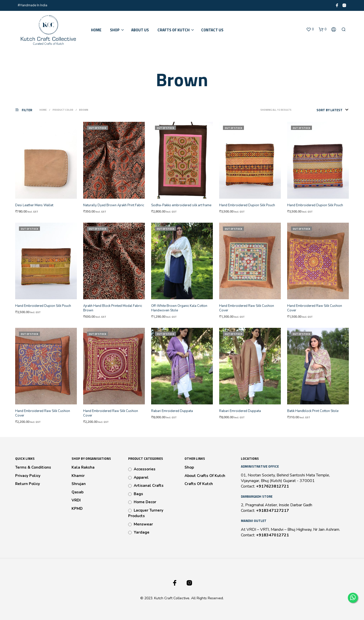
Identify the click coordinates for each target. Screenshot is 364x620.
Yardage (142, 532)
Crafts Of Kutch (199, 484)
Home (96, 30)
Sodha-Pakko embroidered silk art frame (181, 205)
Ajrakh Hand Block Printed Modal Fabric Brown (113, 308)
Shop (115, 30)
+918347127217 (272, 511)
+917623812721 (272, 486)
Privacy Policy (28, 476)
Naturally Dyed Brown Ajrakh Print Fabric (114, 205)
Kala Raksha (83, 467)
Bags (138, 494)
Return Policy (28, 484)
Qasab (77, 492)
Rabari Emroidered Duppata (172, 411)
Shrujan (79, 484)
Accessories (145, 469)
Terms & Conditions (33, 467)
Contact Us (212, 30)
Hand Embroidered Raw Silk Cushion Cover (247, 308)
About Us (140, 30)
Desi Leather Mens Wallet (34, 205)
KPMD (77, 509)
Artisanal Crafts (149, 486)
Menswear (143, 524)
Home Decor (145, 502)
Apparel (141, 477)
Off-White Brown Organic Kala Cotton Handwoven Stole (179, 308)
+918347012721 (272, 535)
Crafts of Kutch (174, 30)
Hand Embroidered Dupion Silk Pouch (247, 205)
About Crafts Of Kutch (205, 476)
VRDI (76, 500)
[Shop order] (322, 110)
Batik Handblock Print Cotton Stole (313, 411)
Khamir (78, 476)
